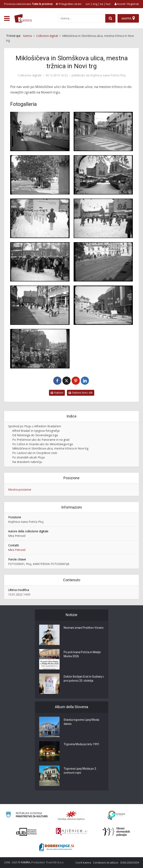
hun (108, 4)
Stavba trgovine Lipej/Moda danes (81, 722)
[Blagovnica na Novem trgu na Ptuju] (103, 305)
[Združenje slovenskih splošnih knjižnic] (71, 832)
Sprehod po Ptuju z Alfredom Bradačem (35, 426)
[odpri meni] (7, 19)
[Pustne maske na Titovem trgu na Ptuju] (40, 262)
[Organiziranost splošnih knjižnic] (71, 815)
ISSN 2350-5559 (130, 863)
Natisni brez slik (81, 393)
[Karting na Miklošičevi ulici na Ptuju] (103, 262)
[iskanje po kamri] (82, 18)
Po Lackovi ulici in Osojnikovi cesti (35, 453)
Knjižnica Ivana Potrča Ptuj (108, 75)
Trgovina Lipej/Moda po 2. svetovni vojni (80, 771)
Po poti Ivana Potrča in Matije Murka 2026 (82, 654)
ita (101, 4)
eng (95, 4)
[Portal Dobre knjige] (57, 847)
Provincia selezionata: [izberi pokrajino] (28, 4)
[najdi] (110, 18)
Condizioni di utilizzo (106, 863)
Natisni (57, 393)
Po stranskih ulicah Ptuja (28, 457)
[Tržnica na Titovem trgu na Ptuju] (103, 175)
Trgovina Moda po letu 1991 (81, 744)
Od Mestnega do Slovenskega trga (35, 435)
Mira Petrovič (17, 550)
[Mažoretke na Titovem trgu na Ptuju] (40, 218)
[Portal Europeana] (116, 815)
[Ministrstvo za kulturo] (27, 815)
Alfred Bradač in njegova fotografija (36, 431)
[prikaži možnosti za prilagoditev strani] (69, 4)
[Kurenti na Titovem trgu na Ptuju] (103, 218)
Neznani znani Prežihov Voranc (84, 628)
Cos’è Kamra (83, 863)
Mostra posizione (20, 489)
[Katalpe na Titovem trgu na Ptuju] (40, 175)
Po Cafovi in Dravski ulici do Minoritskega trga (43, 444)
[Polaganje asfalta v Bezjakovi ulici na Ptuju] (40, 131)
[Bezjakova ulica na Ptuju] (103, 131)
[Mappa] (128, 18)
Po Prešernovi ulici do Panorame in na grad (41, 440)
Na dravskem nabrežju (27, 462)
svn (88, 4)
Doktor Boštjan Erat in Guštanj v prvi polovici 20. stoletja (84, 679)
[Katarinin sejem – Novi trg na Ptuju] (40, 349)
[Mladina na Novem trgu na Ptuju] (40, 305)
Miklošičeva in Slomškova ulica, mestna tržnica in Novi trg (50, 448)
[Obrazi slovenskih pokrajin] (116, 832)
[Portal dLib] (27, 832)
